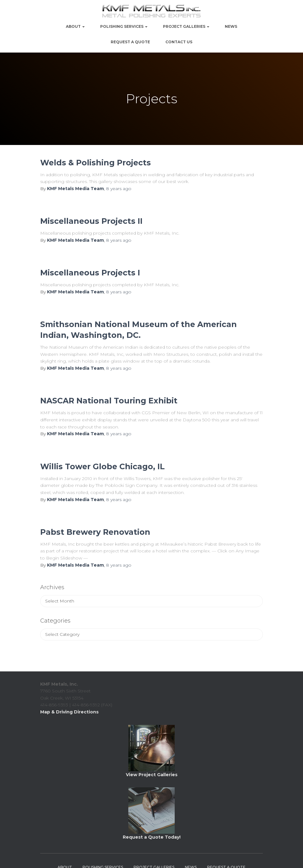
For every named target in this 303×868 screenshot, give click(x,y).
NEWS (231, 26)
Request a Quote (130, 42)
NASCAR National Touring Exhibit (109, 401)
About (75, 26)
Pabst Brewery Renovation (95, 532)
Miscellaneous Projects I (90, 273)
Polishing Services (124, 26)
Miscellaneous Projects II (91, 221)
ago (119, 189)
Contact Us (179, 42)
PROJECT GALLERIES (186, 26)
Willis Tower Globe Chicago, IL (102, 466)
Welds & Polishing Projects (96, 163)
